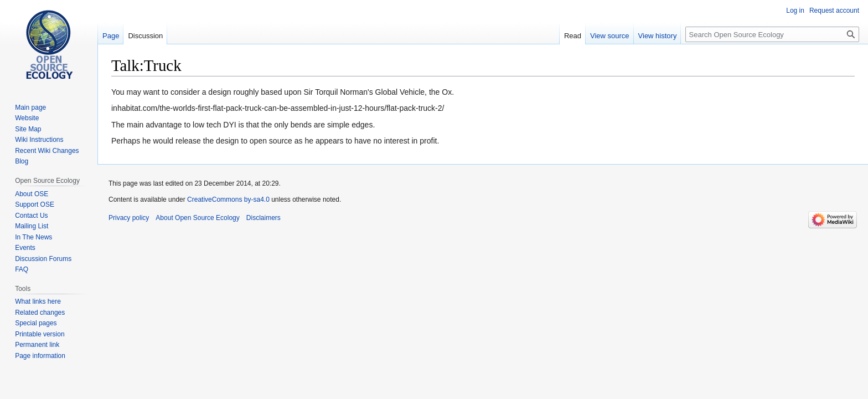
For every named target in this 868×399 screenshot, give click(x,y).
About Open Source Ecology (197, 218)
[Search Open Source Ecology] (772, 34)
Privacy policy (129, 218)
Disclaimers (263, 218)
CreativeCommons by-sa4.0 (228, 199)
